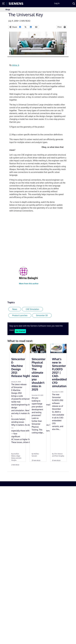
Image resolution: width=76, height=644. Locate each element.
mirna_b (16, 65)
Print (60, 27)
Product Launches (20, 315)
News (15, 309)
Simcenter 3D (42, 315)
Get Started (20, 331)
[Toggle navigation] (68, 10)
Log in (57, 3)
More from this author (29, 284)
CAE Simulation (32, 309)
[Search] (74, 4)
